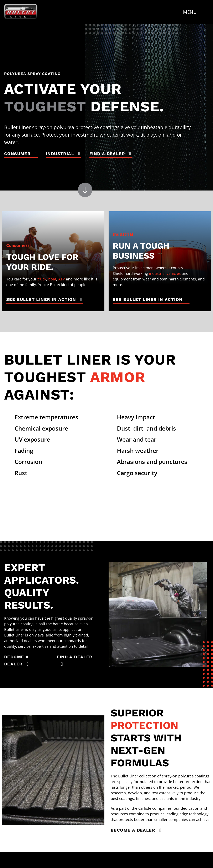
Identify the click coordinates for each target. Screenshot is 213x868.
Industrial (60, 154)
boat (52, 279)
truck (42, 279)
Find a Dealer (107, 154)
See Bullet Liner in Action (41, 299)
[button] (196, 12)
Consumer (17, 154)
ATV (62, 279)
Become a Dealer (16, 660)
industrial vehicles (165, 273)
